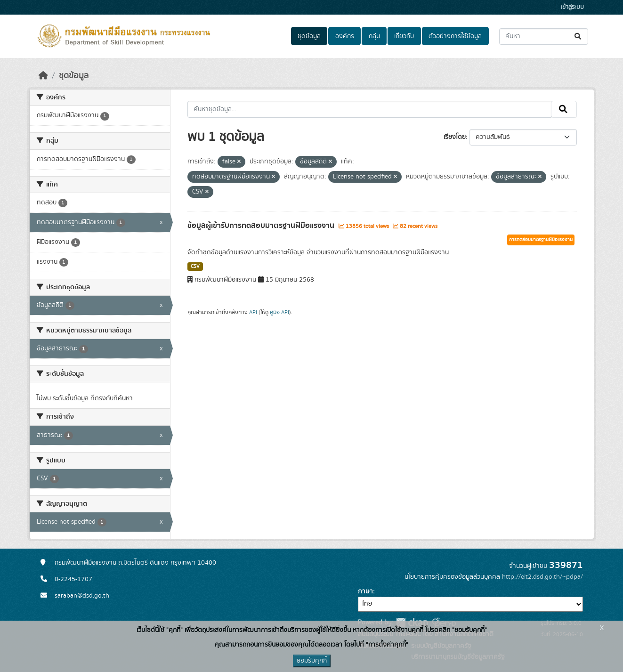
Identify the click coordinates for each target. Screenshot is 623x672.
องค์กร (345, 36)
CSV (195, 267)
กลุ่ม (374, 36)
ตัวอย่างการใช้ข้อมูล (455, 36)
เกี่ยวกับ (404, 36)
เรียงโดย (455, 137)
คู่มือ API (279, 312)
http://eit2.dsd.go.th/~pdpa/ (542, 577)
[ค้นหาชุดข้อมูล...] (544, 36)
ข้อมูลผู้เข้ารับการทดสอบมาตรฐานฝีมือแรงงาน (262, 226)
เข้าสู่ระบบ (572, 7)
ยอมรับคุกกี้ (312, 661)
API (253, 312)
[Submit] (578, 36)
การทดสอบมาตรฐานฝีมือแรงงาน (541, 240)
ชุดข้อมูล (309, 36)
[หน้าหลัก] (43, 76)
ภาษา (365, 591)
